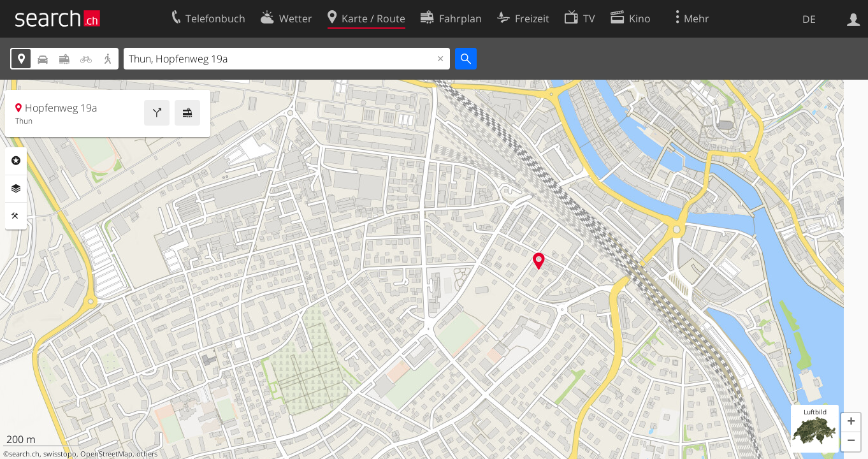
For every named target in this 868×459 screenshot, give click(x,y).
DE (809, 19)
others (147, 454)
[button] (851, 423)
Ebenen (16, 189)
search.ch (24, 454)
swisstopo (60, 454)
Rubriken (16, 161)
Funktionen (16, 216)
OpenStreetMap (106, 454)
